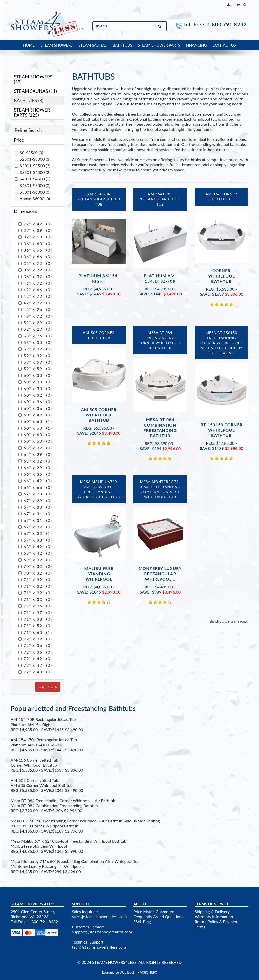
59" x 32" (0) (35, 349)
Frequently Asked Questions (158, 917)
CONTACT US (224, 45)
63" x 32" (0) (35, 448)
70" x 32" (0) (35, 573)
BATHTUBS (122, 45)
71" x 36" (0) (35, 606)
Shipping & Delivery (212, 911)
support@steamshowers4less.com (102, 932)
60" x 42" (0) (35, 415)
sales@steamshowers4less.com (100, 917)
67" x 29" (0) (35, 500)
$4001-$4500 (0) (33, 179)
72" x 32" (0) (35, 639)
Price (19, 140)
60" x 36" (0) (35, 402)
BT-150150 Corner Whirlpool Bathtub (222, 430)
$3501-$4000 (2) (33, 172)
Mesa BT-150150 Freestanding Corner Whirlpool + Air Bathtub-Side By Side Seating (222, 343)
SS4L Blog (142, 922)
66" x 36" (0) (35, 474)
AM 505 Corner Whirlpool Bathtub (99, 415)
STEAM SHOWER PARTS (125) (32, 112)
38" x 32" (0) (35, 276)
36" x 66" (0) (35, 250)
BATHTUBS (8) (29, 100)
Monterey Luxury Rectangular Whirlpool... (160, 574)
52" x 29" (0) (35, 322)
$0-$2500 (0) (29, 152)
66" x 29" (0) (35, 467)
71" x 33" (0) (35, 599)
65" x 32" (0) (35, 461)
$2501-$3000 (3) (33, 159)
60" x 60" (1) (35, 421)
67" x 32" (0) (35, 527)
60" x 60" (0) (35, 434)
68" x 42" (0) (35, 547)
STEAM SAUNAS (93, 45)
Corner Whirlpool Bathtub (222, 276)
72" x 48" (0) (35, 672)
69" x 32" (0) (35, 560)
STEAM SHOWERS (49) (33, 79)
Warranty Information (214, 917)
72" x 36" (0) (35, 645)
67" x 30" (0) (35, 507)
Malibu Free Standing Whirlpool (99, 574)
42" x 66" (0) (35, 290)
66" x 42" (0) (35, 481)
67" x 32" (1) (35, 533)
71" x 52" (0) (35, 626)
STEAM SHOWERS (57, 45)
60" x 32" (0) (35, 395)
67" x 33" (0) (35, 540)
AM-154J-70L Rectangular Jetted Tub (160, 199)
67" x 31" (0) (35, 514)
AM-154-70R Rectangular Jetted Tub (99, 199)
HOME (29, 45)
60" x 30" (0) (35, 375)
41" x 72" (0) (35, 283)
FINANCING (196, 45)
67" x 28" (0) (35, 494)
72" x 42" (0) (35, 224)
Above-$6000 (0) (32, 199)
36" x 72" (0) (35, 263)
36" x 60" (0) (35, 243)
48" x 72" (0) (35, 316)
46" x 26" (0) (35, 309)
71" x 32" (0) (35, 579)
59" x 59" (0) (35, 362)
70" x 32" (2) (35, 566)
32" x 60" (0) (35, 237)
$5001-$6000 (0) (33, 192)
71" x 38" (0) (35, 619)
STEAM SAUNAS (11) (35, 91)
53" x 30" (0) (35, 342)
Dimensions (26, 211)
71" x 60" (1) (35, 632)
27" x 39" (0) (35, 230)
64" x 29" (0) (35, 454)
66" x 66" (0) (35, 487)
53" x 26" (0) (35, 336)
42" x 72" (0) (35, 296)
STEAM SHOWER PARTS (159, 45)
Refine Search (48, 687)
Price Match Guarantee (154, 911)
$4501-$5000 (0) (33, 185)
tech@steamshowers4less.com (99, 947)
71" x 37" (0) (35, 612)
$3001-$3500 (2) (33, 166)
